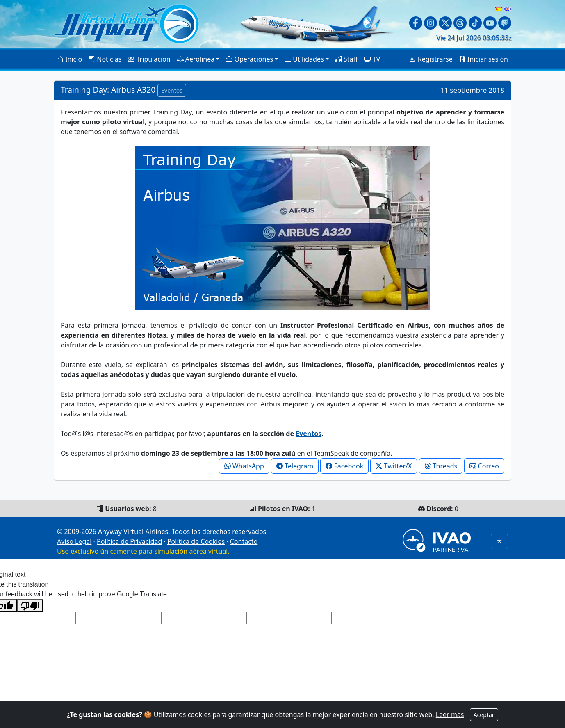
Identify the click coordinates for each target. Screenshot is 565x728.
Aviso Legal (74, 541)
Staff (347, 59)
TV (372, 59)
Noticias (105, 59)
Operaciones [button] (249, 59)
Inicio (69, 59)
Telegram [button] (295, 466)
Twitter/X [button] (394, 466)
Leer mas (450, 714)
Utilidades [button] (304, 59)
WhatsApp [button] (244, 466)
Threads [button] (441, 466)
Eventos (309, 434)
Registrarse (431, 59)
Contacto (244, 541)
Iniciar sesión (484, 59)
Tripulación (149, 59)
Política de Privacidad (129, 541)
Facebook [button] (344, 466)
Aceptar (484, 715)
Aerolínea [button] (196, 59)
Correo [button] (484, 466)
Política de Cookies (196, 541)
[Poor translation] (30, 606)
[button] (499, 541)
